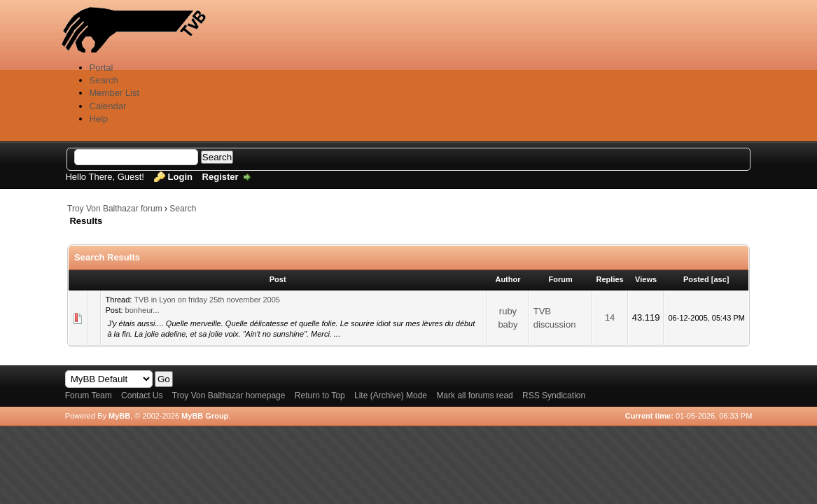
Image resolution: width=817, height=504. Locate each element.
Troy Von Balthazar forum (115, 209)
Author (508, 279)
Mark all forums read (474, 395)
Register (221, 177)
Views (646, 279)
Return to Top (320, 395)
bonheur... (142, 310)
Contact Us (142, 395)
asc (720, 279)
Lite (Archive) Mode (391, 395)
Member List (115, 93)
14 (610, 317)
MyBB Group (205, 416)
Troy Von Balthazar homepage (229, 395)
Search (104, 80)
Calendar (108, 106)
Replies (610, 279)
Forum (561, 279)
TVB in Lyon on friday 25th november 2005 (207, 300)
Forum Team (89, 395)
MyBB (119, 416)
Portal (102, 68)
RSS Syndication (554, 395)
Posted (696, 279)
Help (99, 119)
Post (278, 279)
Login (180, 177)
